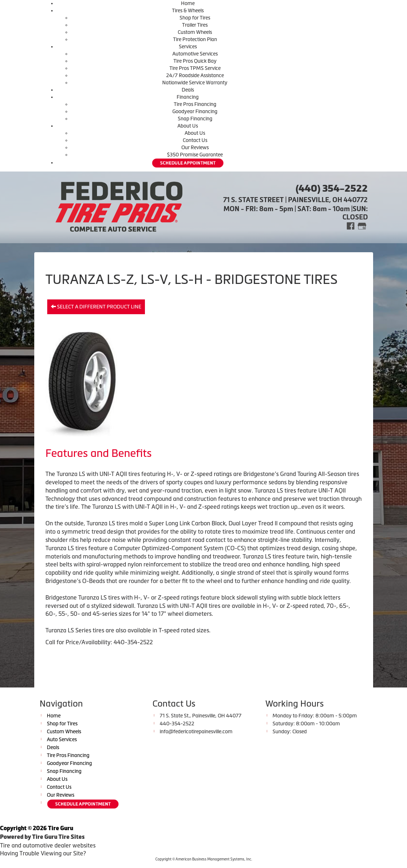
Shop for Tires (195, 18)
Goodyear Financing (195, 111)
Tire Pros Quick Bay (195, 61)
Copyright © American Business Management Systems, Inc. (204, 859)
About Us (188, 126)
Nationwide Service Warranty (195, 83)
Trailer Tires (195, 25)
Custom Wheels (195, 32)
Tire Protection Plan (195, 39)
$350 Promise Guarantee (195, 155)
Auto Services (62, 739)
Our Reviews (195, 147)
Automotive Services (195, 54)
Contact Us (195, 140)
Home (188, 3)
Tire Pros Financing (195, 104)
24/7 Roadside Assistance (195, 75)
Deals (188, 90)
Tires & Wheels (188, 10)
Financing (188, 97)
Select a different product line (96, 307)
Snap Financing (195, 119)
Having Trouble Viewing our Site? (43, 853)
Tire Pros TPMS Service (195, 68)
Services (188, 46)
